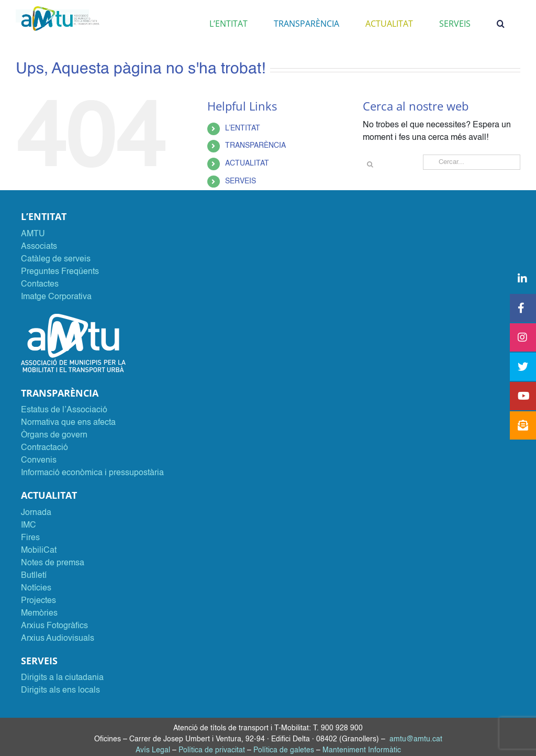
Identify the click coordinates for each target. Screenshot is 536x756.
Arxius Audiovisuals (58, 639)
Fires (30, 538)
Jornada (36, 513)
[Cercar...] (472, 162)
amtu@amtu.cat (416, 739)
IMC (29, 525)
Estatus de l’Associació (64, 410)
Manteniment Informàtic (362, 750)
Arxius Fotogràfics (54, 626)
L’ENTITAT (243, 128)
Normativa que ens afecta (68, 423)
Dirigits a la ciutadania (62, 678)
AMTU (33, 234)
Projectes (38, 601)
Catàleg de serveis (56, 259)
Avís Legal (153, 750)
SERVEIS (241, 181)
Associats (39, 247)
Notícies (36, 588)
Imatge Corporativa (56, 297)
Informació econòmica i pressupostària (92, 473)
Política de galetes (284, 750)
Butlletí (34, 576)
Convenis (39, 461)
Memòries (39, 613)
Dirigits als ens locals (60, 691)
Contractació (44, 448)
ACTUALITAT (247, 163)
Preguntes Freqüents (60, 272)
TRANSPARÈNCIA (255, 146)
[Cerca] (370, 164)
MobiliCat (39, 551)
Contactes (40, 284)
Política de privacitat (212, 750)
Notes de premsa (53, 563)
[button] (501, 24)
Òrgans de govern (54, 435)
